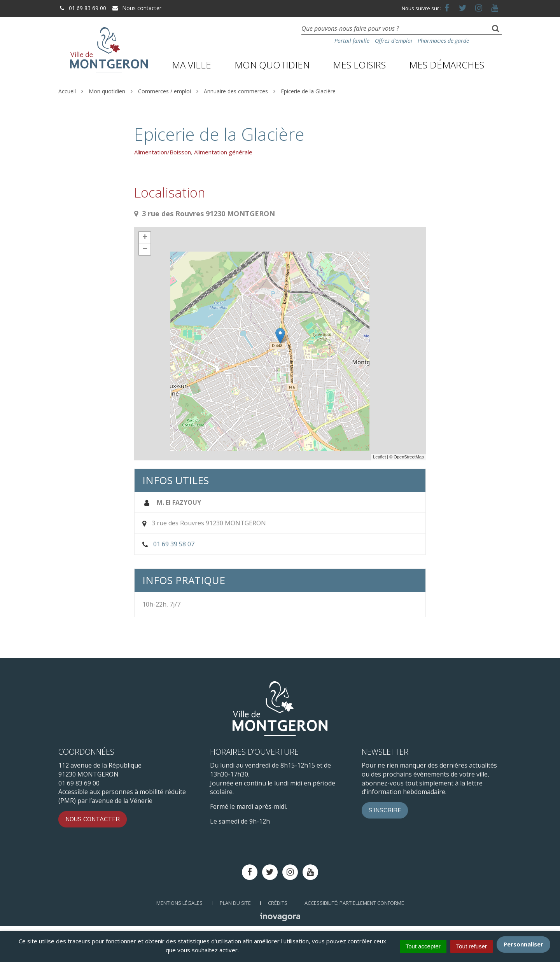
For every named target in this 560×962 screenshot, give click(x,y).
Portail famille (352, 41)
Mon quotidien (272, 65)
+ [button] (145, 238)
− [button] (145, 249)
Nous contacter (136, 8)
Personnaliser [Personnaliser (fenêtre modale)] (523, 944)
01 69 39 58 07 (174, 544)
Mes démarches (447, 65)
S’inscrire (385, 810)
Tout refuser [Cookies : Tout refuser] (472, 946)
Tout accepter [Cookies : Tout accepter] (423, 946)
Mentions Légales (179, 903)
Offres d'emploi (394, 41)
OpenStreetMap (409, 457)
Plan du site (235, 903)
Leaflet (379, 457)
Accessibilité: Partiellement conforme (354, 903)
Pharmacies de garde (443, 41)
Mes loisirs (359, 65)
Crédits (278, 903)
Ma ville (192, 65)
